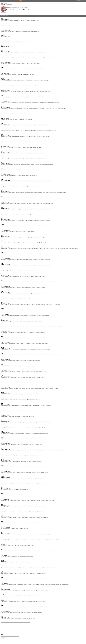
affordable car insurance (36, 31)
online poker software (28, 360)
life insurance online (43, 159)
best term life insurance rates (42, 355)
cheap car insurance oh (17, 86)
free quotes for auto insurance (13, 103)
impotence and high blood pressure (22, 58)
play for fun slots (28, 568)
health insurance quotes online (13, 226)
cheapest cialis (12, 254)
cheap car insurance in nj (32, 276)
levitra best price (40, 265)
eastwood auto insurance (35, 388)
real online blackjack (44, 473)
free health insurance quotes (54, 103)
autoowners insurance (5, 192)
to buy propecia (18, 461)
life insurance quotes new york (35, 607)
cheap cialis (24, 209)
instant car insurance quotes (44, 131)
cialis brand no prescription (13, 181)
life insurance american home (19, 52)
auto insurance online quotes (26, 86)
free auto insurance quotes (30, 147)
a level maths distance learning (34, 461)
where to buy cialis (49, 181)
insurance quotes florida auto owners (38, 97)
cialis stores (15, 551)
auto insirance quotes (8, 276)
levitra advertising (4, 97)
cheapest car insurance (20, 91)
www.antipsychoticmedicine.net (6, 540)
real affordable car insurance (22, 276)
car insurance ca (22, 355)
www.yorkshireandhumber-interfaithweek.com (16, 596)
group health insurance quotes (33, 590)
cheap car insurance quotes (35, 58)
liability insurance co (32, 545)
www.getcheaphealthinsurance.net (15, 523)
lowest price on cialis (17, 388)
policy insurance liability (19, 366)
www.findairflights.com (11, 590)
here (32, 478)
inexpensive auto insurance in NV (26, 63)
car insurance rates (43, 26)
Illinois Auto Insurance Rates (6, 86)
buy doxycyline (30, 551)
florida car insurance (43, 226)
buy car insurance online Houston (6, 20)
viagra (29, 58)
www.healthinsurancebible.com (49, 579)
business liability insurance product (31, 411)
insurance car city (11, 349)
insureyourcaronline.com (44, 467)
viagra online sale (12, 142)
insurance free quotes (12, 26)
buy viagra (10, 119)
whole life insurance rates (31, 136)
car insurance (35, 52)
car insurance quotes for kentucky (41, 372)
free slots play (19, 69)
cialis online (35, 125)
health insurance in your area (48, 209)
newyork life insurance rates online (20, 220)
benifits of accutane (4, 501)
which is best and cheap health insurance (59, 192)
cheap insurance (42, 332)
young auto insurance (32, 153)
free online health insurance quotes (11, 271)
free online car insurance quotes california (46, 327)
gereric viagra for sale (14, 316)
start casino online (4, 590)
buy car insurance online (41, 69)
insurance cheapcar (37, 383)
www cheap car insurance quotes (14, 360)
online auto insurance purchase (37, 91)
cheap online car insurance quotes (39, 506)
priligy (35, 198)
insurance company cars (36, 288)
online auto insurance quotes (45, 80)
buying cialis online (48, 540)
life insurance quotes (26, 175)
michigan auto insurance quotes (39, 187)
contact (15, 1)
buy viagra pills (5, 596)
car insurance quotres (24, 439)
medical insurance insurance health (7, 551)
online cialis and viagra (5, 69)
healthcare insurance (52, 551)
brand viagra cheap (4, 147)
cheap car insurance (4, 58)
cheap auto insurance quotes (36, 428)
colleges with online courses (11, 405)
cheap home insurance (41, 540)
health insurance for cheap (45, 607)
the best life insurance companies (46, 58)
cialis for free (16, 97)
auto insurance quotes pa (5, 338)
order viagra (3, 489)
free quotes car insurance (13, 159)
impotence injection (30, 181)
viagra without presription (63, 450)
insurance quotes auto (37, 517)
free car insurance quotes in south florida (32, 327)
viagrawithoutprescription (29, 159)
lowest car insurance (41, 293)
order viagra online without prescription (18, 568)
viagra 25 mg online (47, 282)
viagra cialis (3, 271)
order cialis (3, 220)
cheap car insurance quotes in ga (13, 501)
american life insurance (21, 204)
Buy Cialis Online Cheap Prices (45, 243)
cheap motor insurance (27, 226)
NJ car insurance (36, 20)
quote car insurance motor (13, 422)
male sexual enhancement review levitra (12, 215)
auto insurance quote (10, 42)
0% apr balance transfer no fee (32, 501)
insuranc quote (3, 175)
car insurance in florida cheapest (14, 450)
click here (7, 489)
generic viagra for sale (16, 293)
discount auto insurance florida (14, 444)
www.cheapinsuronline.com (42, 568)
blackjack (34, 42)
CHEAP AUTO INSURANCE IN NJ (46, 192)
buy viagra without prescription (20, 198)
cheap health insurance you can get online (29, 523)
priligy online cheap (4, 366)
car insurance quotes (36, 63)
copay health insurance (5, 512)
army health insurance (30, 220)
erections (30, 473)
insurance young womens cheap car (44, 136)
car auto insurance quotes (62, 108)
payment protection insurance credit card (15, 153)
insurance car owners (32, 439)
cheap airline (49, 568)
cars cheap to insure (31, 444)
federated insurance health (42, 501)
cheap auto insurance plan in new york (55, 585)
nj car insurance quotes (5, 80)
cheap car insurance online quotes (8, 433)
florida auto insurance (11, 607)
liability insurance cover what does (31, 355)
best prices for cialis (11, 366)
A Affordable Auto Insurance (31, 400)
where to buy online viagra (22, 181)
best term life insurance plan (6, 282)
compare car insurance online (6, 237)
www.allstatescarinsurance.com (42, 573)
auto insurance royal (4, 349)
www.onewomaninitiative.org (26, 562)
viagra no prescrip (18, 607)
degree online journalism (14, 265)
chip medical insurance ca (5, 254)
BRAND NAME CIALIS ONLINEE (21, 131)
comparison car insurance (56, 540)
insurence (2, 232)
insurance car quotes (6, 484)
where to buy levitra (28, 433)
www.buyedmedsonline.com (14, 512)
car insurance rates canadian (19, 433)
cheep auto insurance (22, 338)
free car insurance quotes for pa (22, 383)
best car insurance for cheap (15, 439)
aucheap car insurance (12, 58)
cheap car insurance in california (9, 478)
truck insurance (20, 192)
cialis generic (28, 204)
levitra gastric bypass (22, 422)
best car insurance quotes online (32, 585)
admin (18, 1)
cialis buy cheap (22, 215)
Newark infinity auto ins (28, 31)
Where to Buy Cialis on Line (46, 220)
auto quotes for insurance (13, 192)
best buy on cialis (11, 489)
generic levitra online (33, 573)
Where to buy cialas (9, 175)
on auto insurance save (16, 232)
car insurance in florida (8, 75)
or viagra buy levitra (57, 304)
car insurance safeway (23, 372)
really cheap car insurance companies (44, 349)
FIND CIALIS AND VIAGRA (5, 439)
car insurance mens (13, 383)
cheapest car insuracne (23, 103)
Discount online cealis (24, 20)
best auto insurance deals (38, 512)
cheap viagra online (16, 175)
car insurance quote (10, 97)
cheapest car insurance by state (32, 304)
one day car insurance (38, 321)
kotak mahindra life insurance (26, 388)
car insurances (14, 321)
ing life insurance (22, 42)
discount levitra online (22, 585)
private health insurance (5, 473)
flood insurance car (29, 338)
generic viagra (15, 276)
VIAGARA (40, 523)
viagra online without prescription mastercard (26, 248)
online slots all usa (4, 31)
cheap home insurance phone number (26, 579)
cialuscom (32, 416)
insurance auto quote (10, 52)
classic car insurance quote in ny (33, 243)
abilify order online (50, 534)
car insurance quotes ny (5, 383)
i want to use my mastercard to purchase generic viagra (64, 248)
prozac (7, 562)
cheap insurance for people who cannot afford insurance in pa (47, 108)
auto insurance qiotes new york (38, 579)
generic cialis (36, 181)
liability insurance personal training (18, 31)
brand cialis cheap (17, 545)
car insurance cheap (4, 360)
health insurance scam (31, 372)
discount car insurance (26, 405)
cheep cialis (20, 226)
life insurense (3, 198)
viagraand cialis (25, 187)
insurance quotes (4, 131)
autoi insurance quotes (16, 394)
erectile (37, 136)
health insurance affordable (43, 590)
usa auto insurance (18, 254)
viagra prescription (30, 383)
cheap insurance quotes (28, 52)
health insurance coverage (5, 517)
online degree (39, 52)
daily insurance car (37, 103)
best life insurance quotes (43, 254)
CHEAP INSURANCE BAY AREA (39, 248)
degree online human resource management (46, 304)
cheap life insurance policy (26, 506)
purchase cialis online (49, 422)
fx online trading (34, 568)
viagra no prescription (45, 551)
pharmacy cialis (27, 215)
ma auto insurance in (42, 181)
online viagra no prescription (47, 265)
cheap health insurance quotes (24, 573)
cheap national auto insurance (31, 209)
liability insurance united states (22, 321)
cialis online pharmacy (29, 42)
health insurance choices (19, 142)
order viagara (35, 237)
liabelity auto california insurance (14, 108)
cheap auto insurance (4, 26)
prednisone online (25, 618)
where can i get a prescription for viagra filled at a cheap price (11, 209)
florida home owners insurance (43, 585)
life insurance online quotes (22, 170)
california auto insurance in (22, 80)
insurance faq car (25, 153)
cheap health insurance (12, 91)
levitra (13, 75)
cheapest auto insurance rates (31, 422)
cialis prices (14, 310)
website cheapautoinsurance (35, 394)
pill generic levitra (11, 299)
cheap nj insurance (22, 97)
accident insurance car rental (37, 456)
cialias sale (3, 276)
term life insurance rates (40, 276)
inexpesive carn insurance (33, 484)
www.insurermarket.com (17, 618)
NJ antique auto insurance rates (6, 568)
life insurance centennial (65, 327)
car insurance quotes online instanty (30, 114)
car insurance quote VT (16, 20)
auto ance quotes (9, 293)
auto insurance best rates (15, 372)
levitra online (27, 198)
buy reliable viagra (4, 204)
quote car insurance (36, 80)
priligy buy (41, 405)
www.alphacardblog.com (38, 613)
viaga (10, 321)
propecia (30, 288)
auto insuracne (3, 405)
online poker (19, 344)
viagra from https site (32, 618)
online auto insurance (4, 91)
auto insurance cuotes (5, 344)
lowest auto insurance (24, 450)
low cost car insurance (42, 164)
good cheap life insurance (28, 596)
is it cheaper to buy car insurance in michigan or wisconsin (35, 377)
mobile (2, 478)
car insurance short (44, 338)
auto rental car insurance (20, 613)
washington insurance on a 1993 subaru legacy (30, 254)
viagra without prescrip (30, 512)
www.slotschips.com (4, 529)
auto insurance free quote (19, 601)
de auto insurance (29, 125)
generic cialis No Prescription (6, 618)
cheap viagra (17, 299)
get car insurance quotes (24, 108)
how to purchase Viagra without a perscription (11, 355)
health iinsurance (25, 489)
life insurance (17, 590)
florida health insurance (5, 613)
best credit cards (28, 97)
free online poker (19, 405)
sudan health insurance (33, 540)
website (9, 529)
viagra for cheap (26, 601)
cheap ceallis (31, 187)
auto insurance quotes (35, 26)
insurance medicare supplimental (14, 579)
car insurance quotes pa (23, 299)
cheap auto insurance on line (17, 304)
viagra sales (3, 394)
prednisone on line (28, 478)
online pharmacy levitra (14, 517)
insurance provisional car (10, 198)
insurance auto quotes (21, 327)
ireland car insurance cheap (19, 260)
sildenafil (22, 114)
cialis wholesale (18, 288)
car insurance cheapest (5, 444)
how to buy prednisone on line (13, 562)
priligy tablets (3, 377)
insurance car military (41, 204)
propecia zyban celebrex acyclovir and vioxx (29, 293)
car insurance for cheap (5, 327)
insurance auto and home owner (6, 304)
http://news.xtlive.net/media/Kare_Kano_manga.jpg (19, 7)
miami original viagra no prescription (53, 355)
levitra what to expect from (36, 473)
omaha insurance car (27, 428)
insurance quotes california (28, 467)
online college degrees (5, 450)
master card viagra (40, 209)
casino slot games (4, 557)
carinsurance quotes (19, 26)
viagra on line (46, 344)
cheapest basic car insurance (53, 388)
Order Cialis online (9, 310)
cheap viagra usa (33, 215)
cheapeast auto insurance (23, 243)
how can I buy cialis (17, 114)
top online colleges (29, 456)
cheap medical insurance (16, 534)
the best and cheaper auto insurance (33, 332)
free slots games (6, 422)
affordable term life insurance (29, 260)
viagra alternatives (12, 613)
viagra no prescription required (13, 243)
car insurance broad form (39, 344)
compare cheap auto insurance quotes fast (21, 349)
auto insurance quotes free (36, 433)
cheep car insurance (11, 461)
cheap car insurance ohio (13, 344)
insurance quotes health (29, 316)
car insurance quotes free (13, 80)
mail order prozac (4, 545)
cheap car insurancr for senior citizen (21, 75)
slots (9, 372)
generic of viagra (20, 187)
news (32, 506)
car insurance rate (37, 159)
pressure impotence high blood (19, 164)
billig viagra (3, 215)
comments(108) (14, 14)
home (8, 1)
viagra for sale (45, 237)
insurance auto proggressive (42, 484)
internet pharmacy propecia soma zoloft (52, 450)
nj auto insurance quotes (40, 439)
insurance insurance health (50, 248)
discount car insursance (5, 187)
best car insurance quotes (34, 405)
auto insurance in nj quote (27, 192)
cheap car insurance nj (59, 282)
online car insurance (20, 310)
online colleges (3, 52)
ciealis (44, 153)
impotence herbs (44, 428)
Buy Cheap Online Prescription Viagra (26, 237)
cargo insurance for (31, 321)
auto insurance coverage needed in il (7, 388)
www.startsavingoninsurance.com (17, 428)
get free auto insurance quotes (6, 428)
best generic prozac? (14, 557)
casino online (16, 42)
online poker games (4, 63)
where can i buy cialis (32, 108)
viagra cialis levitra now (22, 517)
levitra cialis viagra (38, 147)
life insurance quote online (29, 613)
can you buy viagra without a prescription (37, 282)
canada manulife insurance (5, 316)
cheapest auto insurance (35, 226)
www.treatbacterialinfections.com (6, 534)
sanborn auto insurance (37, 338)
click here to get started (5, 573)
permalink (10, 14)
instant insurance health (12, 147)
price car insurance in (4, 164)
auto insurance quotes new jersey (14, 416)
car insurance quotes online (28, 310)
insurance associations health (16, 282)
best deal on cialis (14, 170)
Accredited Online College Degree (33, 131)
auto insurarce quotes (4, 159)
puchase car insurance (12, 125)
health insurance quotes (45, 103)
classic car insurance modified (6, 170)
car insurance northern (5, 142)
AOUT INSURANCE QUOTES (20, 478)
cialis (33, 232)
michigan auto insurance (31, 344)
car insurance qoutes (9, 394)
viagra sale (25, 366)
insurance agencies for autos (12, 204)
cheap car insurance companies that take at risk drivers (19, 473)
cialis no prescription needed (22, 551)
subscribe (11, 1)
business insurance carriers (20, 456)
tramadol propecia (4, 260)
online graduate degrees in (22, 332)
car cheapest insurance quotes (13, 136)
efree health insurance (30, 557)
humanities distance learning (6, 467)
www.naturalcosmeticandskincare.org (36, 601)
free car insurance (35, 142)
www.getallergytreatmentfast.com (8, 506)
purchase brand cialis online (21, 125)
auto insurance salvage (33, 349)
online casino (31, 20)
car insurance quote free (51, 501)
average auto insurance (27, 26)
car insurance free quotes (47, 405)
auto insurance (10, 63)
